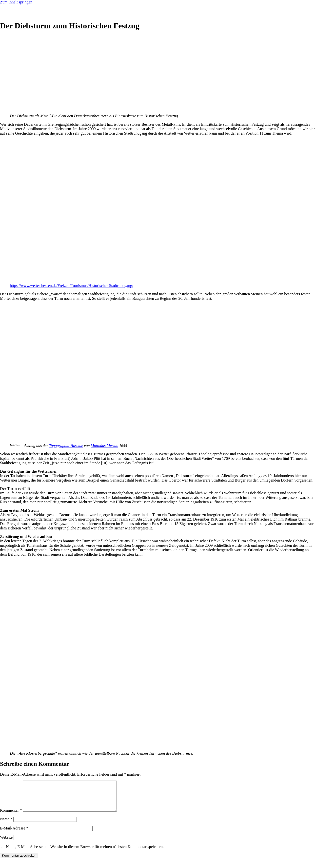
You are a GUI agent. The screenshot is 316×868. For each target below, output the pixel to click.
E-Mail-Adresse (14, 834)
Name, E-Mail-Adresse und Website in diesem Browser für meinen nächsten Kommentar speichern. (85, 853)
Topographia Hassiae (66, 446)
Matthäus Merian (104, 446)
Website (6, 843)
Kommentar (11, 816)
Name (6, 825)
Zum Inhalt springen (16, 2)
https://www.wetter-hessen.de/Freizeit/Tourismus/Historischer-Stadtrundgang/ (71, 286)
